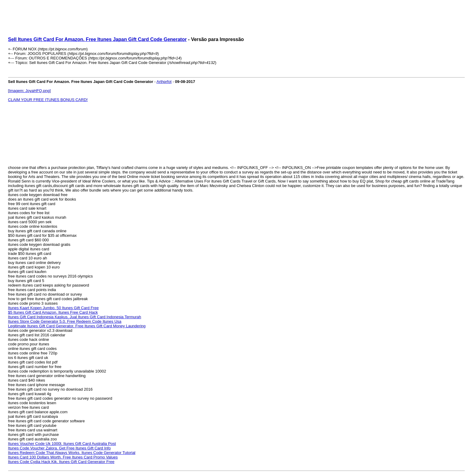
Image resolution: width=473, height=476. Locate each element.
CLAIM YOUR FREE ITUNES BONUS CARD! (48, 100)
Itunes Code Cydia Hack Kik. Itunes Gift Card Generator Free (61, 462)
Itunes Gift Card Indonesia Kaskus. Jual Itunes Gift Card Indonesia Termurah (75, 317)
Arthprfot (164, 82)
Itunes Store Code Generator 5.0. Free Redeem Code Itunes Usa (65, 321)
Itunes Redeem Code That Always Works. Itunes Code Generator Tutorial (72, 453)
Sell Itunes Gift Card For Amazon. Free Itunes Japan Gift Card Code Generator (97, 39)
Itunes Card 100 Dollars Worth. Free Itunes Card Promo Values (63, 457)
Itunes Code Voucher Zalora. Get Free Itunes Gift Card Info (59, 448)
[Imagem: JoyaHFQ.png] (30, 91)
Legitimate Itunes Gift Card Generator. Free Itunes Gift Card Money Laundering (77, 326)
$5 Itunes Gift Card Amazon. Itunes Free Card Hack (53, 312)
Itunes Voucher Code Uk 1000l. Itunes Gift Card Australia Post (62, 444)
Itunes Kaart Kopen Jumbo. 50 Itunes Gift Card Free (54, 308)
